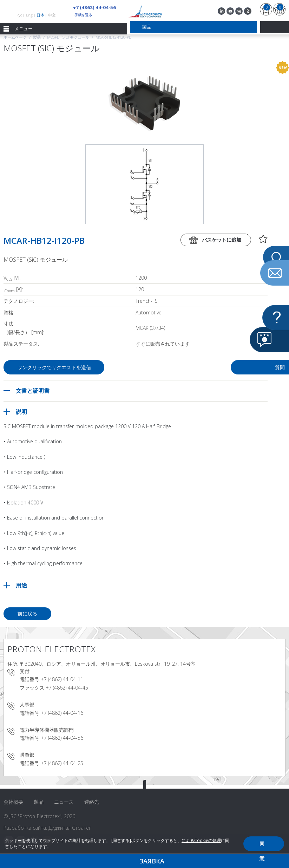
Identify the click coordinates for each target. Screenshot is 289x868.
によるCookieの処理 (201, 840)
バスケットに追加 (222, 240)
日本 (40, 15)
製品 (37, 37)
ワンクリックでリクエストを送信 (57, 367)
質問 (212, 367)
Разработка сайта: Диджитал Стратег (47, 828)
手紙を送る (83, 15)
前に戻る (27, 614)
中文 (52, 15)
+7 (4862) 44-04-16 (62, 713)
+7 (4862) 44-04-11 (62, 679)
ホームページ (15, 37)
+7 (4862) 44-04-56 (92, 7)
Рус (19, 15)
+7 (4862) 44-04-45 (67, 688)
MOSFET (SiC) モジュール (68, 37)
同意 (262, 846)
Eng (29, 15)
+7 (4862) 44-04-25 (62, 763)
